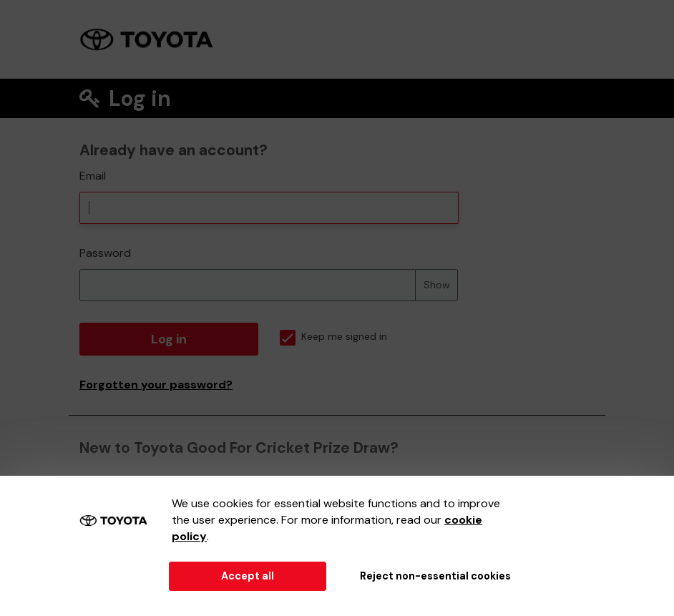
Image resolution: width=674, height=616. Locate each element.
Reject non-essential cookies (435, 576)
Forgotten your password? (156, 385)
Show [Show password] (437, 285)
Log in (169, 339)
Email (93, 176)
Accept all (248, 576)
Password (105, 253)
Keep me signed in (333, 337)
